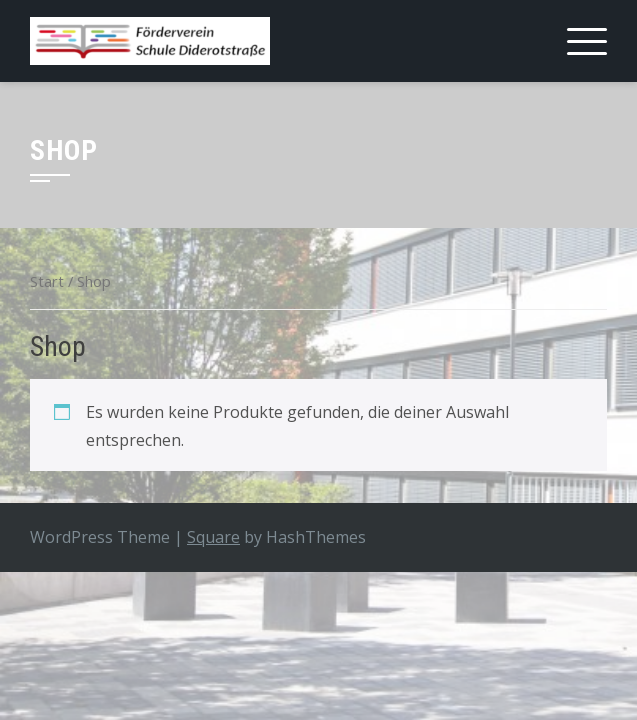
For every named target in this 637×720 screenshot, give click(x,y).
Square (213, 537)
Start (47, 281)
